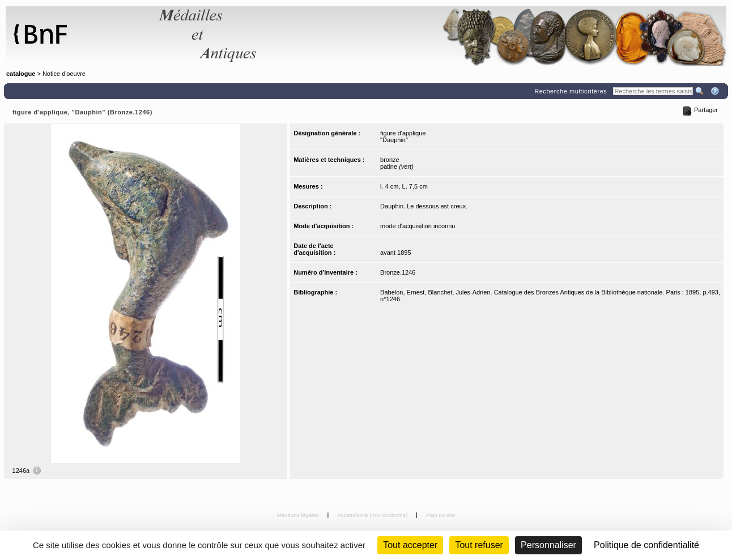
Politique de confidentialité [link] (646, 545)
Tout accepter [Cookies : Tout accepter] (410, 545)
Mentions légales (299, 515)
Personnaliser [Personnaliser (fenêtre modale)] (548, 545)
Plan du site (441, 515)
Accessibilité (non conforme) (373, 515)
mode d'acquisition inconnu (418, 226)
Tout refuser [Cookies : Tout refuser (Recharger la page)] (479, 545)
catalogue (21, 74)
